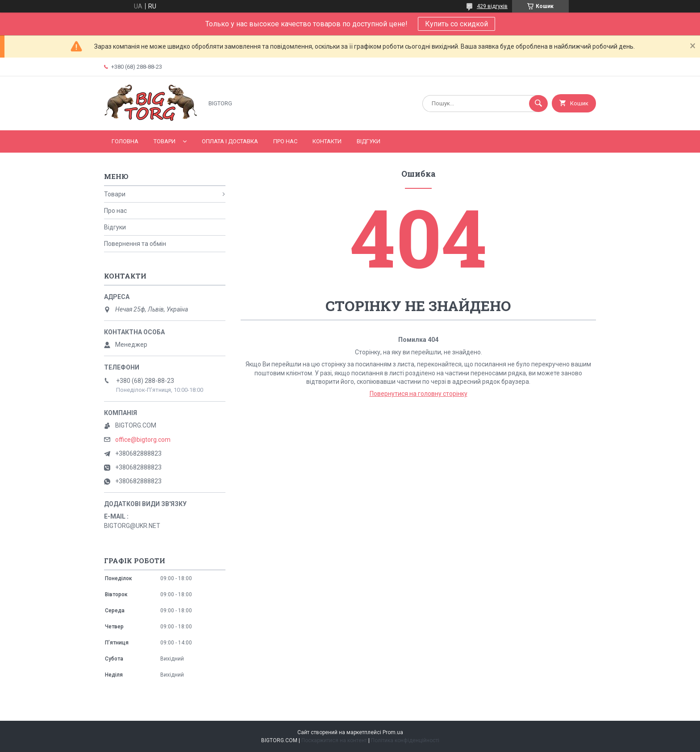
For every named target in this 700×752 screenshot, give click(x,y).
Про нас (285, 141)
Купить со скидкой (456, 24)
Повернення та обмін (135, 244)
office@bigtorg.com (143, 440)
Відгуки (369, 141)
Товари (165, 141)
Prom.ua (393, 732)
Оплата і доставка (230, 141)
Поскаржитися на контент (334, 740)
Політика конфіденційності (405, 740)
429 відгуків (492, 6)
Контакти (327, 141)
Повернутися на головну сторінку (419, 394)
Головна (125, 141)
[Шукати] (538, 104)
